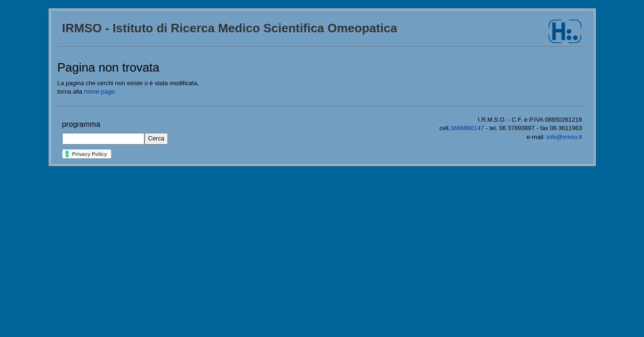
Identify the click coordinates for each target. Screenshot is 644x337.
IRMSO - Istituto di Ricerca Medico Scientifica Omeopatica (230, 28)
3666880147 (467, 128)
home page (99, 92)
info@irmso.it (564, 137)
